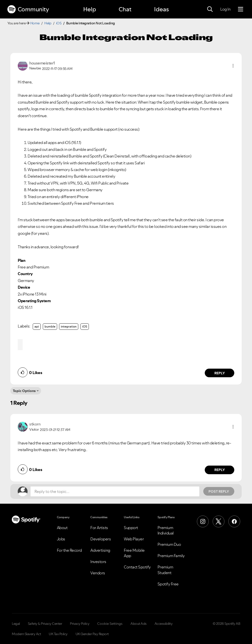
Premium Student (165, 570)
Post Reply (219, 491)
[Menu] (241, 9)
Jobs (61, 539)
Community (28, 9)
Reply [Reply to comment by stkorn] (220, 470)
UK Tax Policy (58, 634)
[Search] (210, 9)
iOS (59, 23)
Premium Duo (169, 544)
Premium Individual (166, 530)
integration (69, 326)
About (62, 528)
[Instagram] (203, 521)
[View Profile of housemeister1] (42, 63)
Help (90, 9)
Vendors (98, 573)
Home (35, 23)
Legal (16, 624)
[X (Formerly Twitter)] (219, 521)
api (37, 326)
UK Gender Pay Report (92, 634)
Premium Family (171, 556)
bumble (50, 326)
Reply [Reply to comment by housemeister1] (220, 373)
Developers (101, 539)
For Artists (99, 528)
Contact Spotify (137, 567)
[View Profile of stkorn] (35, 424)
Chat (125, 9)
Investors (98, 562)
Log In (225, 9)
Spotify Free (168, 584)
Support (131, 528)
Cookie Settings (110, 624)
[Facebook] (234, 521)
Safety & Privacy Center (45, 624)
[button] (233, 66)
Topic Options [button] (24, 391)
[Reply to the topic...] (115, 491)
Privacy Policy (80, 624)
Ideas (161, 9)
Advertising (100, 550)
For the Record (69, 550)
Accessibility (164, 624)
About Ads (139, 624)
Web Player (134, 539)
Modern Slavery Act (26, 634)
